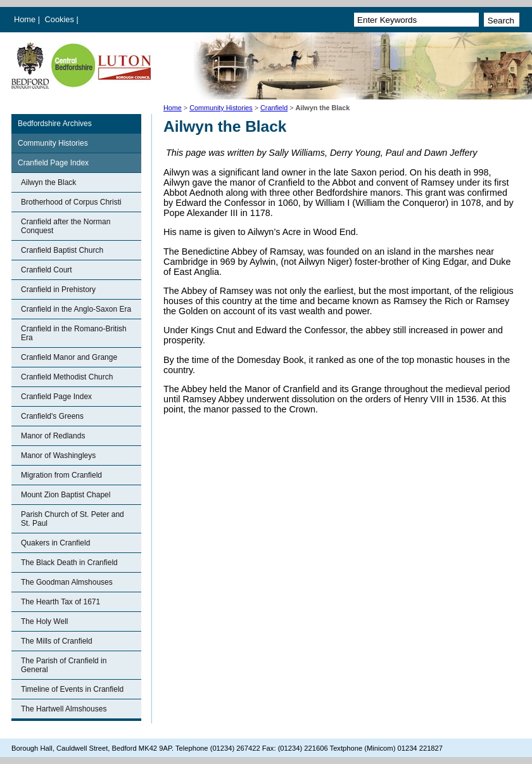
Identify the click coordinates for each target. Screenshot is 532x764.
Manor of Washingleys (58, 455)
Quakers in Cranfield (55, 543)
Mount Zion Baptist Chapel (66, 495)
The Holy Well (44, 621)
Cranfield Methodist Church (67, 377)
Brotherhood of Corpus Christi (71, 202)
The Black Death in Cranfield (69, 563)
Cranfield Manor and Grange (69, 357)
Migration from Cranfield (61, 475)
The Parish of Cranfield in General (64, 665)
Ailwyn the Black (48, 182)
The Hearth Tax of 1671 (60, 602)
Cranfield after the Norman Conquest (66, 226)
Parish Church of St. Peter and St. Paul (73, 519)
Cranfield (274, 108)
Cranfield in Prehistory (58, 290)
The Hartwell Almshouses (64, 709)
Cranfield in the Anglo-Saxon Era (76, 309)
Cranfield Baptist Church (62, 250)
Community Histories (221, 108)
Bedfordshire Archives (55, 124)
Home (25, 19)
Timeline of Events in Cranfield (72, 689)
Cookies (61, 19)
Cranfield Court (47, 270)
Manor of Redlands (53, 436)
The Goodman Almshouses (67, 582)
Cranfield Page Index (53, 163)
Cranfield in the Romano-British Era (74, 333)
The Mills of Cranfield (57, 641)
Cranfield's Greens (52, 416)
